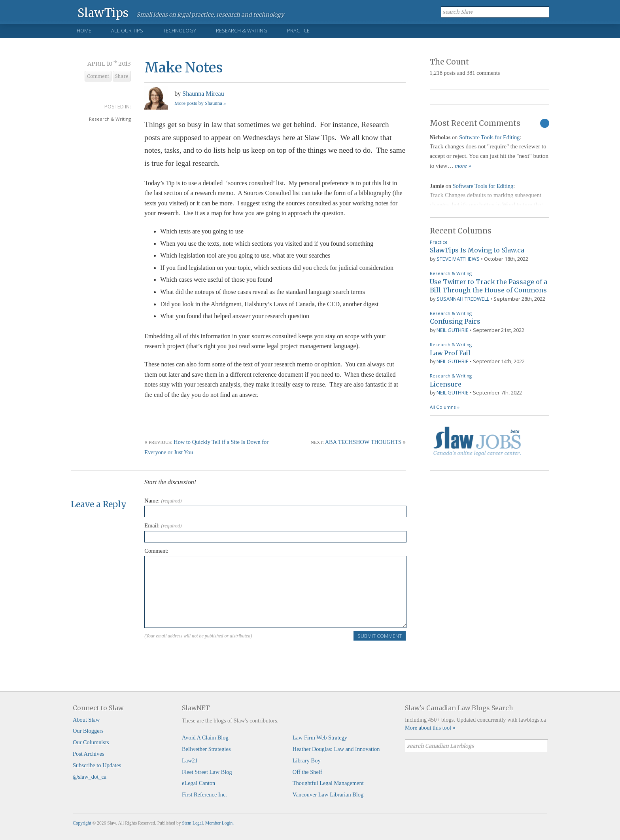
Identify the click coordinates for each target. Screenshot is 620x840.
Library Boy (307, 760)
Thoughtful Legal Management (328, 783)
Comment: (156, 551)
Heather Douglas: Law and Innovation (336, 749)
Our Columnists (91, 742)
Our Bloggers (88, 731)
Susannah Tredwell (463, 299)
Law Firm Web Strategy (320, 738)
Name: (163, 501)
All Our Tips (127, 30)
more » (463, 166)
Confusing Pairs (455, 321)
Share (122, 76)
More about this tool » (430, 728)
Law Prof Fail (450, 353)
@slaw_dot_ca (90, 777)
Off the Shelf (307, 772)
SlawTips (103, 12)
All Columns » (445, 407)
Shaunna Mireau (203, 94)
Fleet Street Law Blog (207, 772)
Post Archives (89, 754)
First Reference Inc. (204, 794)
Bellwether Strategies (206, 749)
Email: (163, 525)
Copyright (82, 823)
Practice (298, 30)
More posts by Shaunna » (200, 103)
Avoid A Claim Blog (205, 738)
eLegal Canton (198, 783)
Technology (180, 30)
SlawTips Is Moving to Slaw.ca (477, 250)
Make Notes (183, 67)
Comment (98, 76)
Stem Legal (192, 823)
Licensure (446, 384)
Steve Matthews (458, 259)
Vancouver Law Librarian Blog (328, 794)
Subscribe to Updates (97, 765)
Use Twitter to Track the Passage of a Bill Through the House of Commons (489, 286)
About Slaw (86, 720)
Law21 (190, 760)
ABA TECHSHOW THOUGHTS (363, 442)
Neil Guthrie (453, 330)
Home (84, 30)
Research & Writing (242, 30)
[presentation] (204, 657)
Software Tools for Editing (489, 137)
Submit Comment (380, 636)
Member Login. (219, 823)
